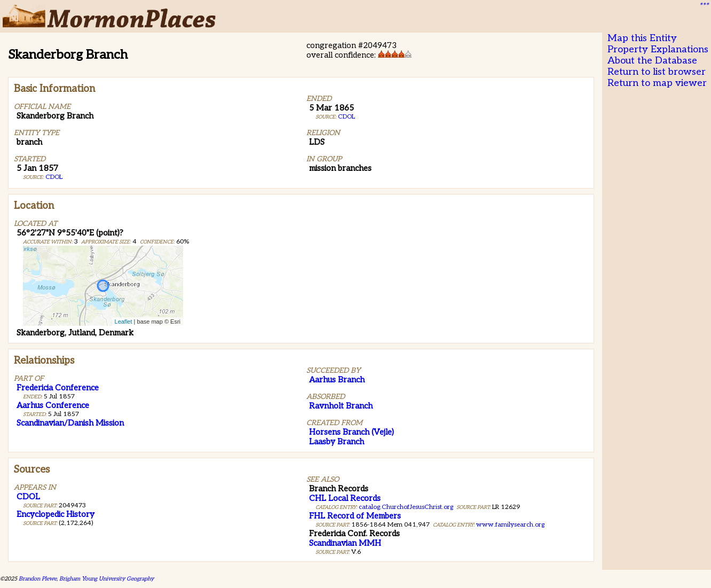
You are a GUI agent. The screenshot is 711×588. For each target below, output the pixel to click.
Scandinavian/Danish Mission (70, 423)
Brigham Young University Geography (106, 579)
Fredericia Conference (58, 388)
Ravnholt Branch (341, 406)
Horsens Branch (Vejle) (351, 432)
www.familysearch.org (510, 525)
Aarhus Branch (337, 380)
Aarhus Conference (53, 405)
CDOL (54, 177)
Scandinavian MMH (345, 543)
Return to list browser (657, 72)
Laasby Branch (337, 442)
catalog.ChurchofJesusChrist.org (406, 507)
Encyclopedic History (56, 514)
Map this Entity (642, 38)
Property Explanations (658, 49)
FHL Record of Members (355, 516)
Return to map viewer (657, 83)
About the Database (652, 61)
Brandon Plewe (38, 579)
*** (704, 6)
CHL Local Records (345, 498)
